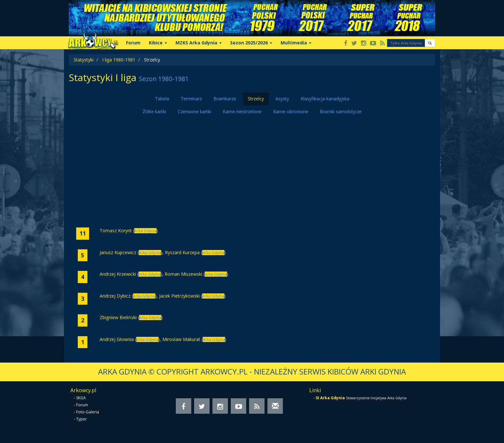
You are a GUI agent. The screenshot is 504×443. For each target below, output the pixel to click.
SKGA (81, 398)
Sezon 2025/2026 (251, 43)
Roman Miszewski (183, 274)
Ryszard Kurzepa (182, 252)
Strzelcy (256, 99)
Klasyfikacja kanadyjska (325, 99)
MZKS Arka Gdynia (199, 43)
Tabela (162, 99)
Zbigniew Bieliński (118, 317)
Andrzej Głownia (117, 339)
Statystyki (84, 60)
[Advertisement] (252, 173)
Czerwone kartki (194, 111)
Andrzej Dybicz (115, 296)
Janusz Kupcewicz (118, 252)
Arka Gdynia (145, 231)
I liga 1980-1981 (119, 60)
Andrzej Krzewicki (118, 274)
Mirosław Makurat (181, 339)
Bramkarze (225, 99)
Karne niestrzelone (242, 111)
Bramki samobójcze (341, 111)
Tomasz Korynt (116, 231)
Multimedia (296, 43)
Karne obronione (291, 111)
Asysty (282, 99)
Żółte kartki (154, 111)
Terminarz (191, 99)
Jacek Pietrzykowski (179, 296)
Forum (133, 43)
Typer (81, 419)
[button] (430, 43)
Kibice (158, 43)
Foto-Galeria (88, 412)
